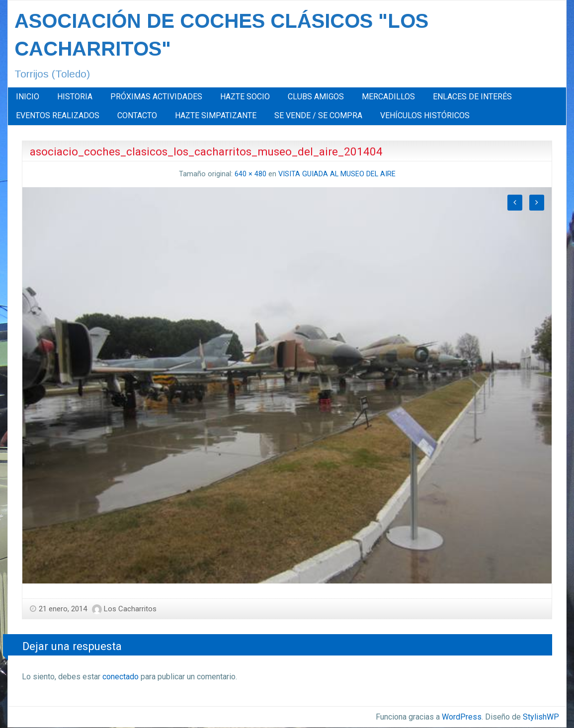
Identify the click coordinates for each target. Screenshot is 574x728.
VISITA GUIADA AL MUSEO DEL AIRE (337, 174)
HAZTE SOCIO (245, 97)
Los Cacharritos (130, 609)
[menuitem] (28, 97)
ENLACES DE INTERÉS (472, 97)
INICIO (28, 97)
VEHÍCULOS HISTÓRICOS (425, 115)
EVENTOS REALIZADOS (58, 115)
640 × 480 (250, 174)
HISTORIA (75, 97)
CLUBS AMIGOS (316, 97)
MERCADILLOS (388, 97)
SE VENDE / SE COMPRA (318, 115)
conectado (121, 677)
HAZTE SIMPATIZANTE (216, 115)
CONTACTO (137, 115)
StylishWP (541, 717)
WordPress (462, 717)
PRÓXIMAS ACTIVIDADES (156, 97)
